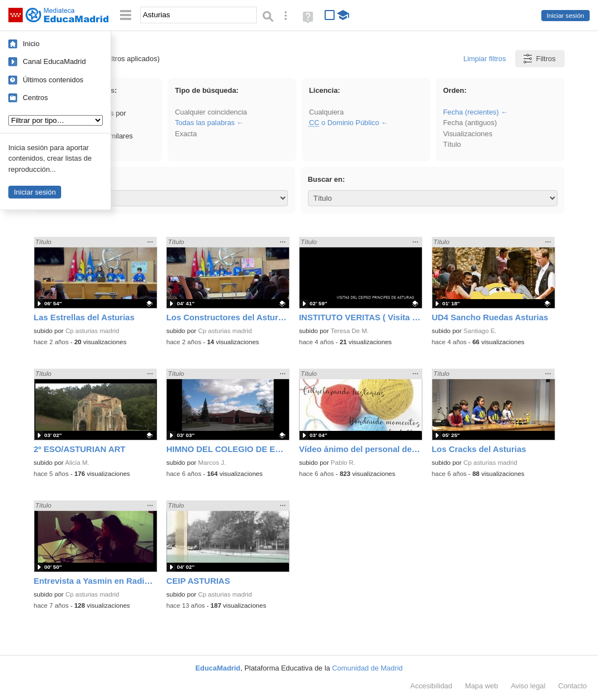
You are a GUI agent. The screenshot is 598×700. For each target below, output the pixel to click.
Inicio (31, 44)
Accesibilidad (431, 686)
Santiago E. (480, 331)
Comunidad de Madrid (368, 668)
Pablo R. (343, 463)
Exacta (186, 134)
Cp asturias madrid (93, 331)
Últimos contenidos (53, 80)
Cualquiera (326, 112)
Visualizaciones (468, 134)
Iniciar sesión (565, 16)
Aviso (528, 686)
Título (452, 144)
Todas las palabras (205, 123)
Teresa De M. (350, 331)
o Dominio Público (344, 123)
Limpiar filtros (485, 59)
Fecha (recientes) (471, 112)
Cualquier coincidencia (211, 112)
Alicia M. (77, 463)
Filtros (539, 59)
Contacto (572, 686)
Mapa (482, 686)
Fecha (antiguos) (470, 123)
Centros (35, 98)
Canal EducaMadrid (54, 61)
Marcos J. (212, 463)
